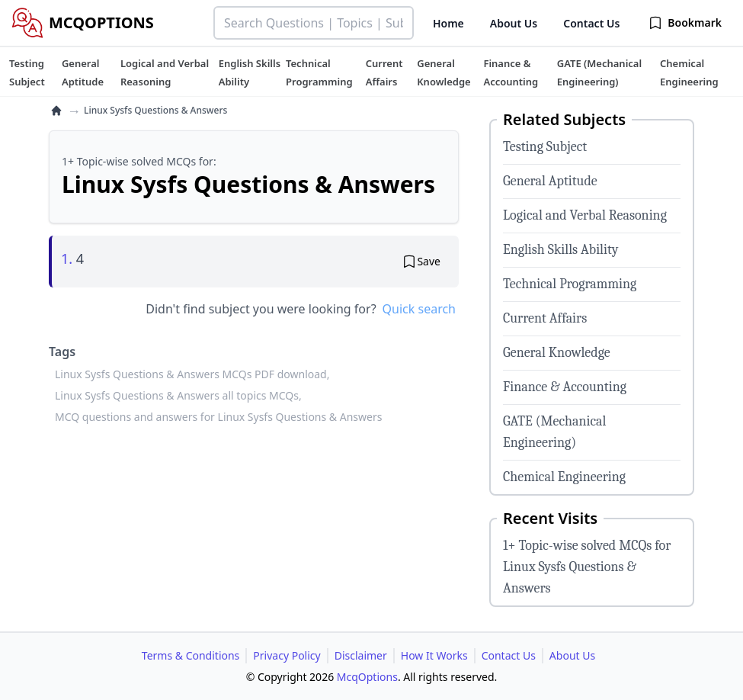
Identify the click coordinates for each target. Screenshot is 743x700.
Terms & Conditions (191, 655)
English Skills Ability (561, 250)
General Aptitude (550, 181)
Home (448, 23)
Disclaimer (361, 655)
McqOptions (367, 677)
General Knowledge (557, 353)
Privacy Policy (287, 655)
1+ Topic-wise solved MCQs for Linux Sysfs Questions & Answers (587, 567)
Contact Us (591, 23)
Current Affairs (545, 318)
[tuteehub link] (27, 72)
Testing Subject (545, 147)
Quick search (419, 309)
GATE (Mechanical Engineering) (554, 432)
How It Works (434, 655)
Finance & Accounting (565, 387)
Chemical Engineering (564, 477)
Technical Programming (570, 284)
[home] (56, 111)
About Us (514, 23)
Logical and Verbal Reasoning (585, 215)
